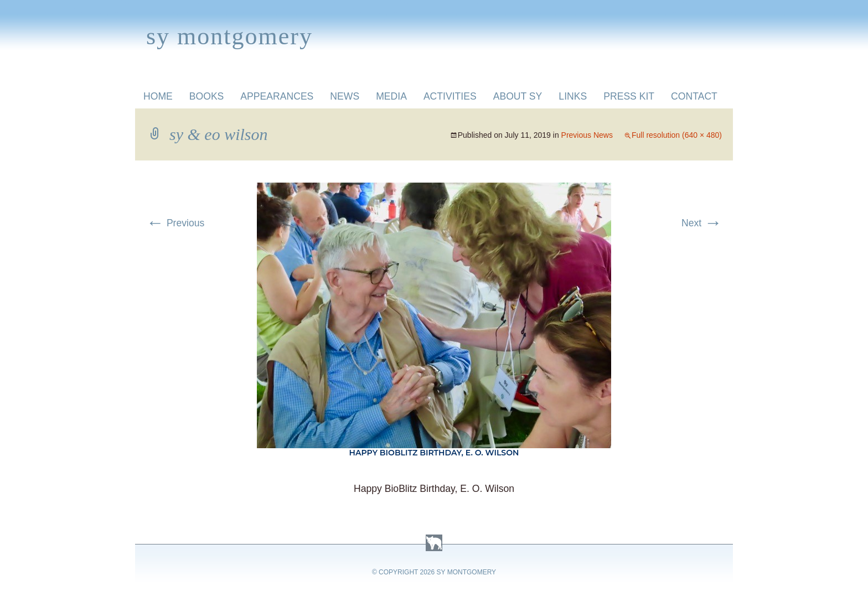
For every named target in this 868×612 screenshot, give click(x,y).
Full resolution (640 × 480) (677, 135)
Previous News (587, 135)
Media (391, 96)
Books (207, 96)
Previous (175, 223)
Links (573, 96)
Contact (694, 96)
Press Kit (629, 96)
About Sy (518, 96)
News (345, 96)
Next (702, 223)
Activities (450, 96)
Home (158, 96)
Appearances (277, 96)
